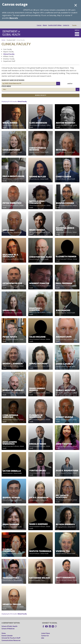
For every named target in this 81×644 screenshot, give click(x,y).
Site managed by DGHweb (51, 642)
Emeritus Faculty (9, 56)
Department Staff (9, 58)
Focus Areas (6, 83)
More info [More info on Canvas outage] (14, 18)
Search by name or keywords (13, 77)
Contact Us (65, 24)
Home (3, 37)
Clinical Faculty (9, 51)
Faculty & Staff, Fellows (54, 24)
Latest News (46, 630)
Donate (74, 24)
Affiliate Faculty (8, 53)
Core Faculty (7, 46)
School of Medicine (8, 626)
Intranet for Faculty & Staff (11, 635)
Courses (39, 24)
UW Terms (38, 642)
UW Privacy (30, 642)
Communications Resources (11, 637)
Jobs (43, 635)
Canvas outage (15, 4)
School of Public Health (9, 623)
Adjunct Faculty (8, 49)
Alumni (44, 24)
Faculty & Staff (11, 37)
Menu (77, 27)
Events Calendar (7, 633)
